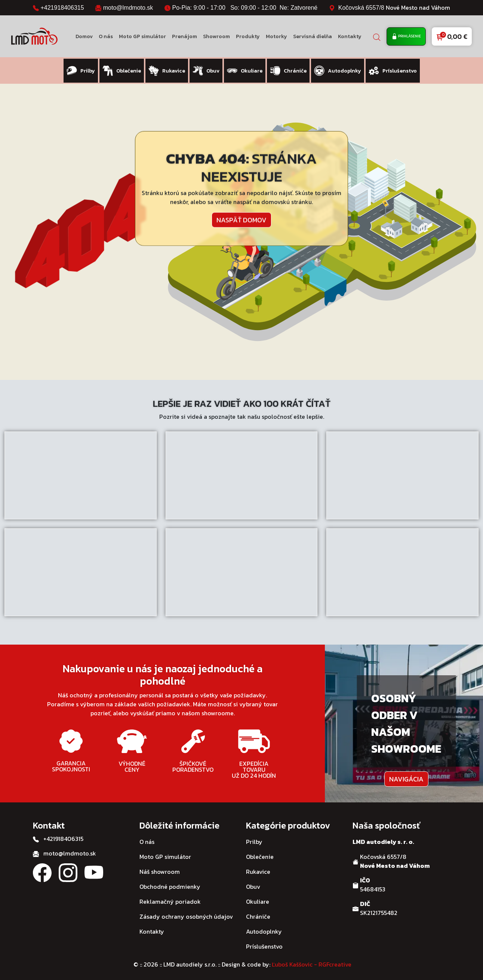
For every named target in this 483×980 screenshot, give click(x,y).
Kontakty (350, 36)
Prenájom (184, 36)
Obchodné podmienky (170, 884)
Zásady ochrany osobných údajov (186, 913)
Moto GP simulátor (142, 36)
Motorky (276, 36)
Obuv (253, 884)
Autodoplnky (264, 928)
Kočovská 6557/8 (394, 8)
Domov (84, 36)
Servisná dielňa (313, 36)
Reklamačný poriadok (170, 898)
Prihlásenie (406, 36)
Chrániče (258, 913)
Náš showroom (160, 869)
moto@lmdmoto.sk (128, 8)
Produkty (248, 36)
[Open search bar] (377, 36)
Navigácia (406, 776)
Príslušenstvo (264, 943)
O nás (106, 36)
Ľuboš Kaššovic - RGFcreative (312, 961)
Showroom (216, 36)
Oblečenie (260, 854)
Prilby (254, 839)
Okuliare (258, 898)
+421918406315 (62, 8)
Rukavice (258, 869)
